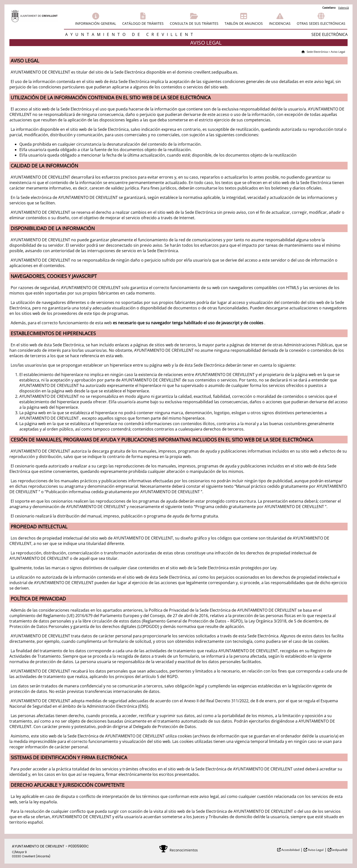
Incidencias (280, 23)
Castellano (329, 8)
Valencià (343, 8)
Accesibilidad (290, 850)
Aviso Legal (315, 850)
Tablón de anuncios (244, 23)
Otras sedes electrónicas (321, 23)
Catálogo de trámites (143, 23)
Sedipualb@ (339, 850)
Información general (96, 23)
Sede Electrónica (317, 52)
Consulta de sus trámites (194, 23)
